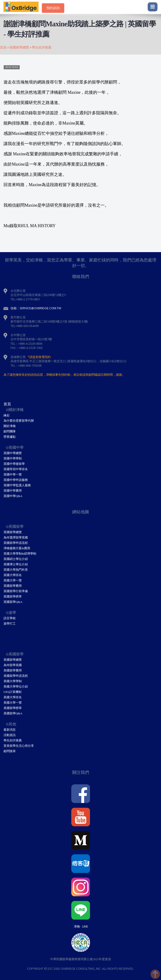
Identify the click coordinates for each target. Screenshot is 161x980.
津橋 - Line (81, 926)
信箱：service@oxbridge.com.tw (36, 308)
